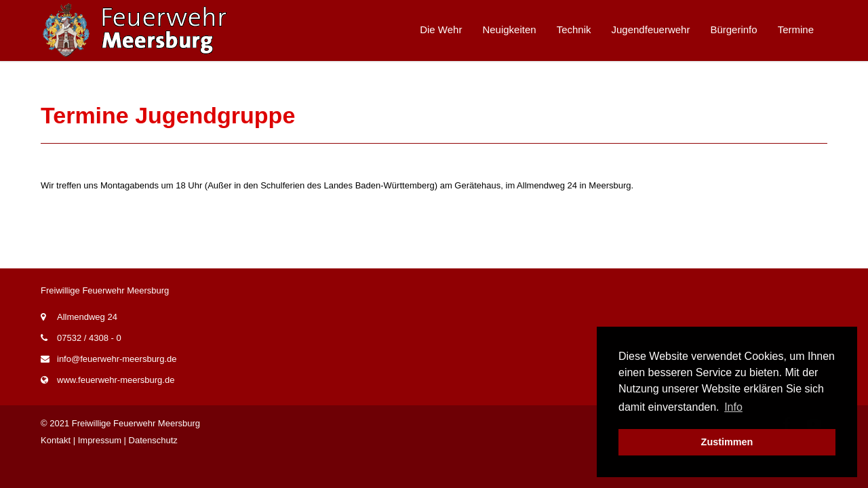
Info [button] (733, 407)
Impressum (100, 440)
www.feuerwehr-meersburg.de (116, 380)
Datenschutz (153, 440)
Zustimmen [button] (727, 442)
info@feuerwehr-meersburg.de (117, 359)
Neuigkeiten (509, 29)
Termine (796, 29)
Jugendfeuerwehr (651, 29)
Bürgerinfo (733, 29)
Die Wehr (441, 29)
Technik (574, 29)
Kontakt (56, 440)
